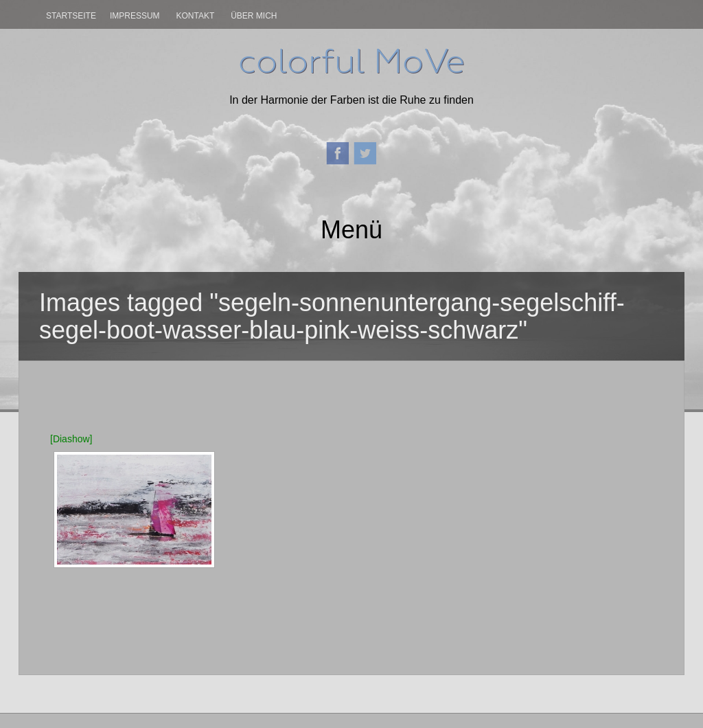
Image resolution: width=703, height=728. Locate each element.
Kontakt (195, 16)
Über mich (254, 16)
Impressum (135, 16)
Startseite (71, 16)
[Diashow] (71, 439)
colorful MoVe (351, 61)
